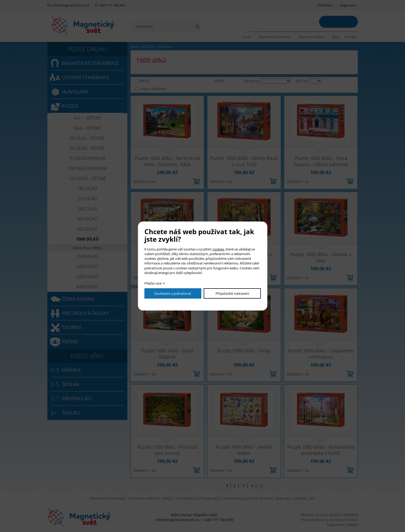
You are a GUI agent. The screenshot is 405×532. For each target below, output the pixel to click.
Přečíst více (153, 283)
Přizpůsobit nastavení (232, 293)
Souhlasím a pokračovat (173, 293)
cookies (218, 249)
